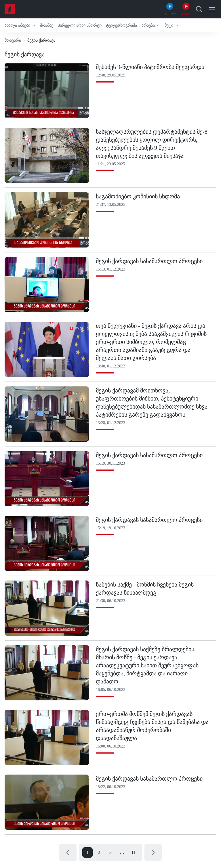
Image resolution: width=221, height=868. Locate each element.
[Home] (10, 9)
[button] (20, 25)
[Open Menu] (212, 9)
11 (133, 852)
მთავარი (13, 40)
